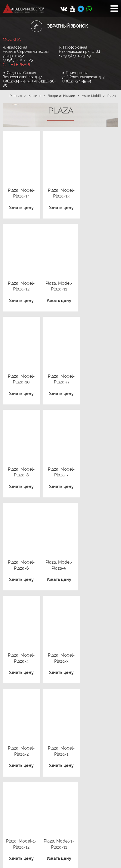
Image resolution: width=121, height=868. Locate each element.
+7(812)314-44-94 (17, 81)
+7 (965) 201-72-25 (18, 60)
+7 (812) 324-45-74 (76, 81)
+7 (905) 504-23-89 (75, 56)
